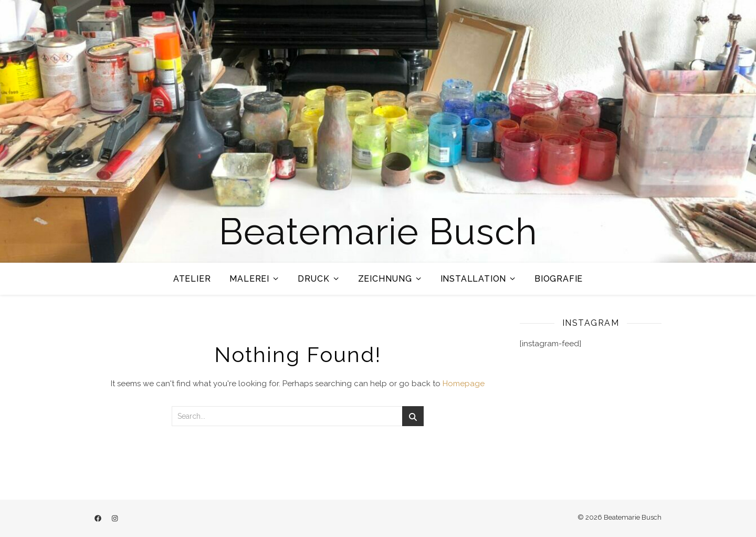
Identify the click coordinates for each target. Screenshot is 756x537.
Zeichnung (385, 279)
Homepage (464, 384)
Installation (474, 279)
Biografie (559, 279)
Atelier (192, 279)
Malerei (249, 279)
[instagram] (115, 518)
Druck (314, 279)
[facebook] (99, 518)
